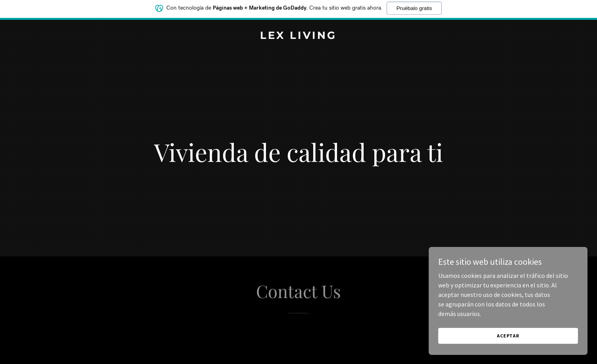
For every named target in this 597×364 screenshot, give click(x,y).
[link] (298, 37)
